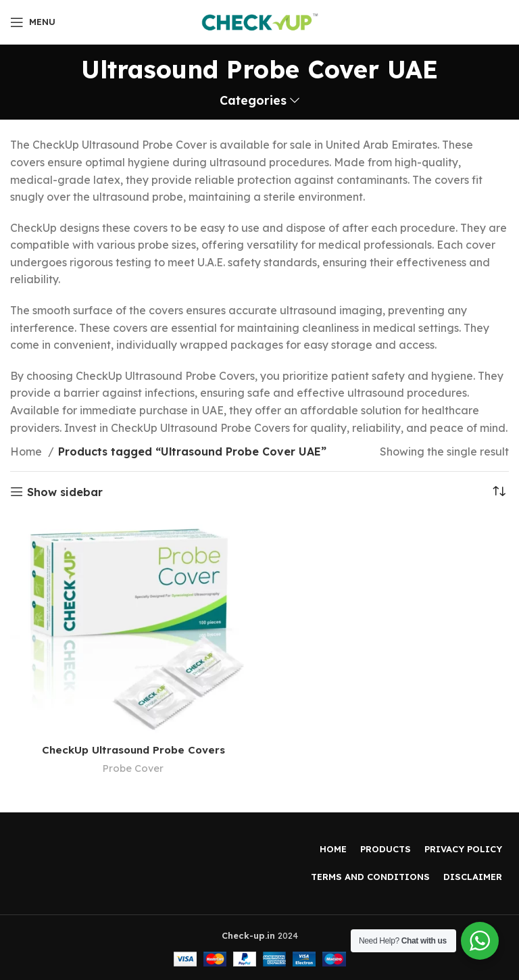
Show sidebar (65, 492)
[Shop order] (499, 492)
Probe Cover (133, 768)
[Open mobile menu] (33, 22)
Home (27, 451)
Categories (253, 101)
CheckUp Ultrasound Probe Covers (133, 750)
